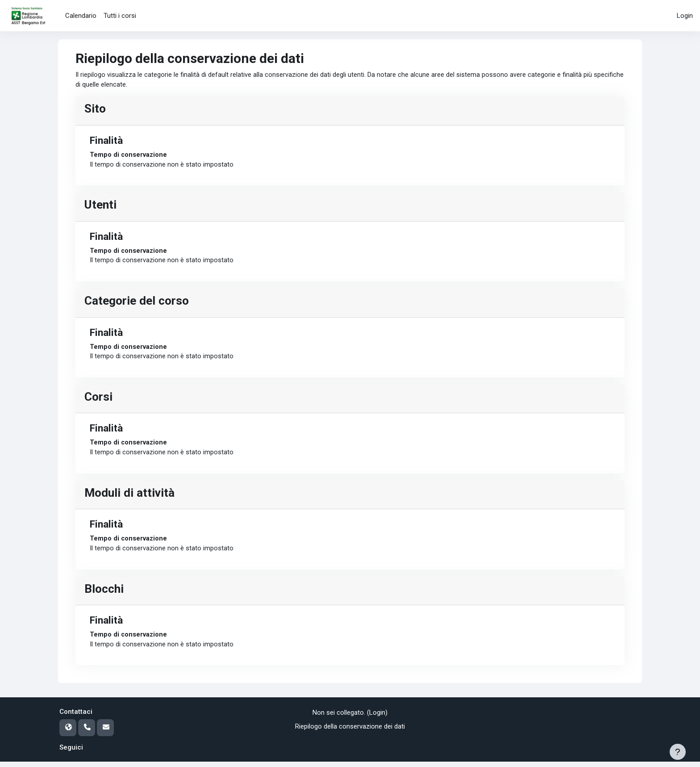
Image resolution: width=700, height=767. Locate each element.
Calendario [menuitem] (81, 16)
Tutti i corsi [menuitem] (120, 16)
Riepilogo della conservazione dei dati (350, 732)
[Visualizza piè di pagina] (678, 752)
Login (685, 16)
